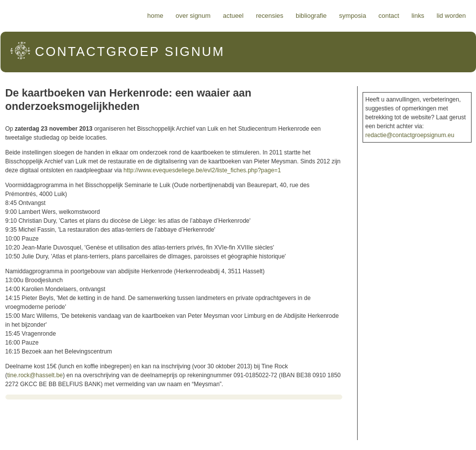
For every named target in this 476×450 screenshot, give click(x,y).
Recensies (270, 16)
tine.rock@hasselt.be (35, 375)
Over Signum (193, 16)
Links (418, 16)
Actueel (233, 16)
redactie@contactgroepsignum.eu (410, 135)
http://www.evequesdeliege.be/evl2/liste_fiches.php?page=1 (202, 170)
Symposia (352, 16)
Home (155, 16)
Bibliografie (311, 16)
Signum (130, 51)
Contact (389, 16)
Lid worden (451, 16)
